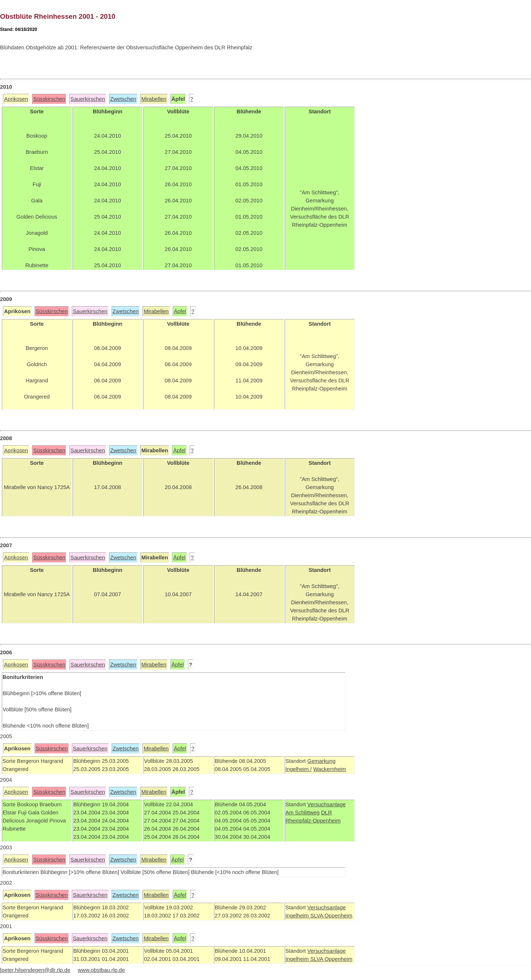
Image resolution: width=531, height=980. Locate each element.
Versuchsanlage (326, 804)
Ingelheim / (299, 769)
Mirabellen (154, 99)
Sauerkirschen (88, 99)
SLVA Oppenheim (331, 916)
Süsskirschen (49, 99)
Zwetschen (123, 99)
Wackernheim (330, 769)
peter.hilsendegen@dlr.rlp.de (36, 970)
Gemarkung (321, 761)
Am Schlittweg (303, 813)
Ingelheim (298, 916)
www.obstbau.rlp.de (101, 970)
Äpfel (180, 311)
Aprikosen (16, 99)
